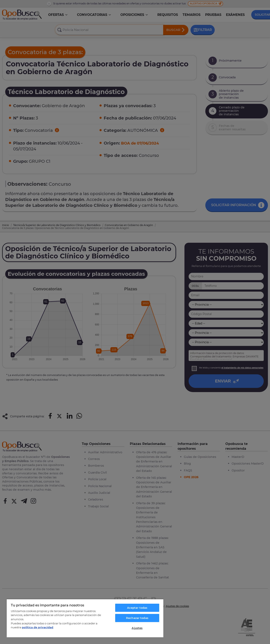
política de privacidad (38, 627)
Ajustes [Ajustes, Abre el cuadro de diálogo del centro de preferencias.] (137, 628)
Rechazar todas (137, 618)
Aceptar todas (137, 608)
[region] (85, 618)
